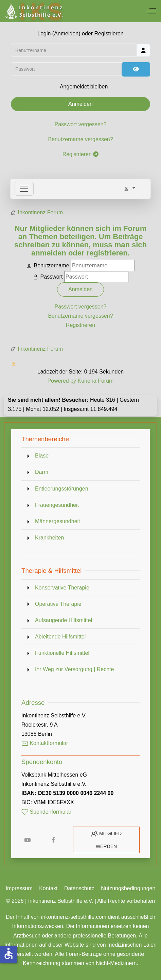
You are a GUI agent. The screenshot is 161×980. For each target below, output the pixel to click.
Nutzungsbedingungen (128, 888)
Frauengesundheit (57, 505)
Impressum (19, 888)
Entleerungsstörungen (62, 489)
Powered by (62, 381)
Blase (42, 456)
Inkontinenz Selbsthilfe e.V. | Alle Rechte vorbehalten (92, 901)
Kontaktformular (45, 743)
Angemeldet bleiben (84, 87)
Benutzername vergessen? (80, 140)
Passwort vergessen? (81, 125)
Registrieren (81, 155)
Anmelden (80, 104)
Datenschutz (79, 888)
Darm (42, 472)
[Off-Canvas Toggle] (151, 11)
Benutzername (51, 265)
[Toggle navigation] (24, 189)
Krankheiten (49, 538)
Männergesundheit (58, 521)
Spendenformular (46, 812)
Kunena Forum (96, 381)
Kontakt (48, 888)
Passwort (52, 277)
